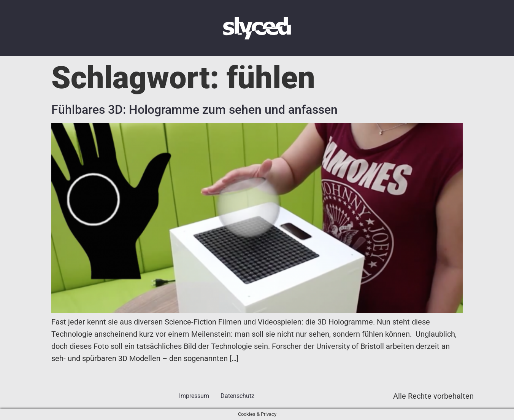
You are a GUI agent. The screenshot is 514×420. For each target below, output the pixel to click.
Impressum (194, 396)
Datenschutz (237, 396)
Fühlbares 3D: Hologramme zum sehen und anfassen (194, 110)
